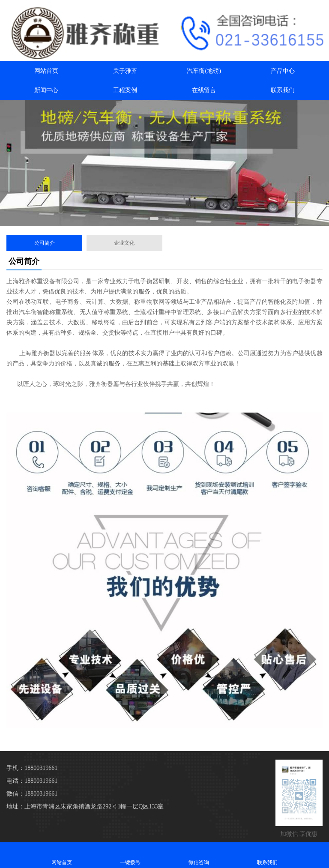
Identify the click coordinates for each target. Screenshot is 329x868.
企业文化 (124, 243)
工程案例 (125, 90)
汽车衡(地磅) (204, 71)
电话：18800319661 (32, 781)
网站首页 (46, 71)
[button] (154, 218)
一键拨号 (130, 855)
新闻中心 (46, 90)
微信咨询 (199, 855)
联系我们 (283, 90)
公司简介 (45, 243)
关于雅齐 (125, 71)
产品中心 (283, 71)
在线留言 (204, 90)
